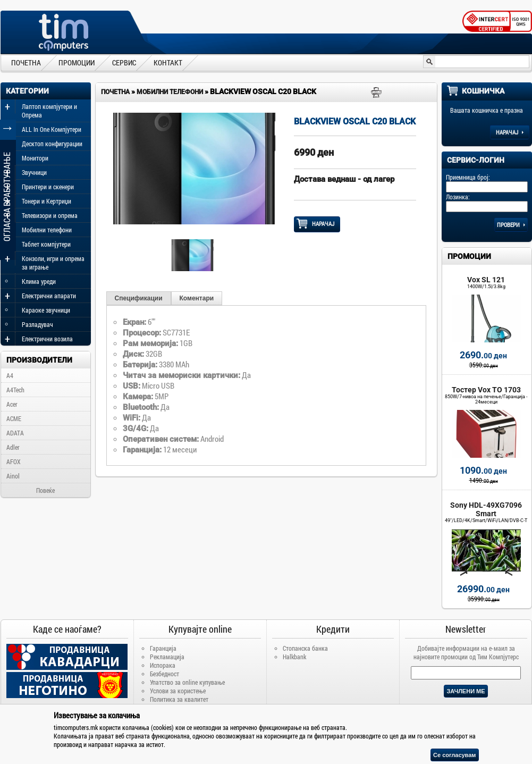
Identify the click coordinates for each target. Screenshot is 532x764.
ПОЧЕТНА (26, 62)
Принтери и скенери (48, 187)
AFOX (14, 461)
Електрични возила (47, 339)
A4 (10, 375)
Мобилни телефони (47, 230)
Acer (12, 404)
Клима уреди (39, 281)
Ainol (13, 476)
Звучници (34, 172)
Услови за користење (178, 691)
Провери (511, 225)
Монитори (35, 158)
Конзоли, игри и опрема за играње (53, 263)
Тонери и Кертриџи (47, 201)
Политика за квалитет (179, 699)
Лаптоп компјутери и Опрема (49, 111)
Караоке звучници (46, 310)
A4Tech (15, 390)
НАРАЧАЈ (317, 224)
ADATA (15, 433)
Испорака (163, 665)
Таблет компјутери (46, 244)
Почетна (115, 92)
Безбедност (164, 674)
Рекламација (167, 657)
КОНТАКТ (168, 62)
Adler (13, 447)
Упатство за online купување (187, 682)
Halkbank (294, 657)
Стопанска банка (305, 648)
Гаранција (163, 648)
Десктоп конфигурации (52, 144)
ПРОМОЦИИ (77, 62)
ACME (14, 418)
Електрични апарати (49, 296)
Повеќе (45, 490)
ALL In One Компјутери (52, 129)
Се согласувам (454, 755)
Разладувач (37, 324)
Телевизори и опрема (50, 215)
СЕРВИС (124, 62)
